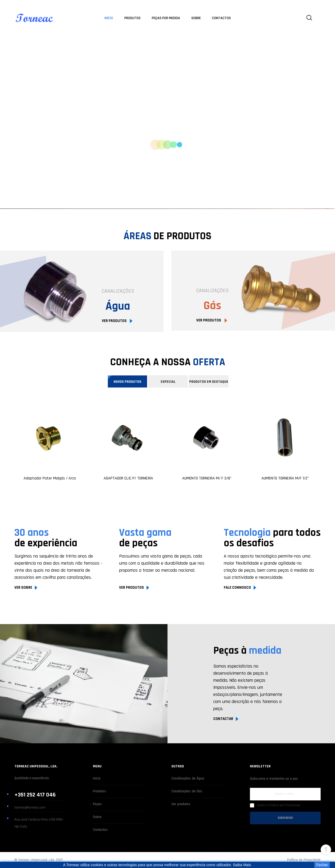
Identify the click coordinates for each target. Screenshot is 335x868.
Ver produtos (181, 804)
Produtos (100, 791)
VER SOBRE (23, 588)
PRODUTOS (132, 18)
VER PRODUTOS (115, 321)
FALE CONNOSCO (237, 588)
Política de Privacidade (304, 860)
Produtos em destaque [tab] (209, 382)
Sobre (97, 817)
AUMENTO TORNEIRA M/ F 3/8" (207, 478)
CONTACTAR (223, 719)
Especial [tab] (168, 382)
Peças (97, 804)
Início (97, 778)
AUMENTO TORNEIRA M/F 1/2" (285, 478)
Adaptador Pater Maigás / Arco (50, 478)
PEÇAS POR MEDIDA (166, 18)
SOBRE (196, 18)
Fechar (322, 865)
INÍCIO (109, 18)
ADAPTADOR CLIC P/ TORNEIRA (128, 478)
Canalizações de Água (188, 778)
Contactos (100, 830)
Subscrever (285, 818)
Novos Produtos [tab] (127, 382)
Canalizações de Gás (187, 791)
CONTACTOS (221, 18)
